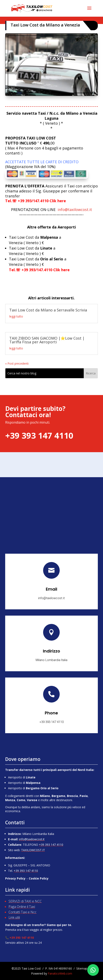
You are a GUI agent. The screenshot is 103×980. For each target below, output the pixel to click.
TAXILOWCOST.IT (33, 850)
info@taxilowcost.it (51, 210)
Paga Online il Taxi (22, 907)
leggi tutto (16, 316)
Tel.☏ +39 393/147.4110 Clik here (36, 201)
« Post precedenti (17, 363)
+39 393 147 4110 (51, 845)
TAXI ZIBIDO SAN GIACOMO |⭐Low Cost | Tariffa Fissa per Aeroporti (47, 340)
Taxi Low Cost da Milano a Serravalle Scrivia (48, 310)
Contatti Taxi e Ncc (22, 912)
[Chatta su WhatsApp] (93, 970)
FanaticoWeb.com (60, 973)
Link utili (14, 917)
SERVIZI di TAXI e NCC (25, 901)
